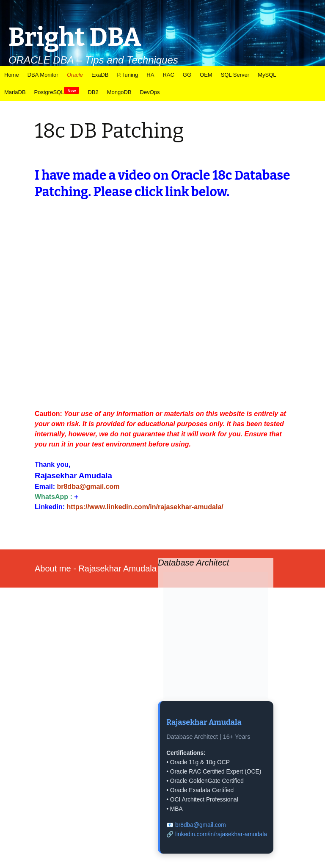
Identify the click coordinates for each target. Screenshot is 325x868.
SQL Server (235, 75)
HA (150, 75)
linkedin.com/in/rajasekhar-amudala (221, 834)
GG (187, 75)
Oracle (75, 75)
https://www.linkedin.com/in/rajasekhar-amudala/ (145, 507)
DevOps (150, 92)
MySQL (267, 75)
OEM (206, 75)
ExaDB (100, 75)
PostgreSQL (57, 92)
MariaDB (15, 92)
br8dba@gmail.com (88, 487)
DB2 (93, 92)
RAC (168, 75)
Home (12, 75)
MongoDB (119, 92)
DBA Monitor (43, 75)
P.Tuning (127, 75)
